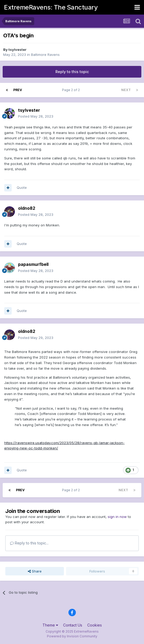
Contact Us (73, 625)
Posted (36, 116)
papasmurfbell (33, 264)
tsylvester (18, 50)
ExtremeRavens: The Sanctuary (51, 7)
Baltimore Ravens (45, 55)
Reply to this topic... (29, 543)
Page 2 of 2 (72, 90)
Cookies (95, 625)
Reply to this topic (72, 72)
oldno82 (27, 208)
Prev (18, 90)
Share (35, 571)
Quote (22, 187)
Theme (50, 625)
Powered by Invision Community (72, 636)
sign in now (117, 517)
